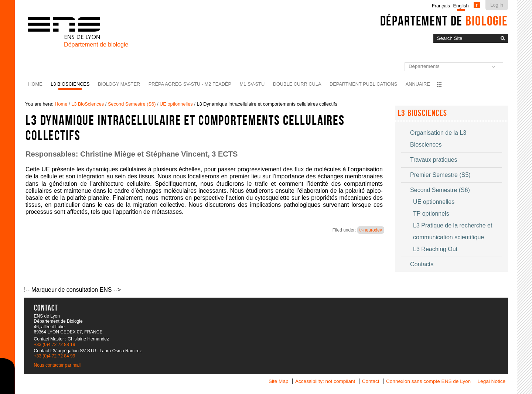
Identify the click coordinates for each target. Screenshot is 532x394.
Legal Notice (492, 381)
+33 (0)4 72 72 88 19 (55, 345)
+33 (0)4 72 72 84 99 (55, 356)
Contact (371, 381)
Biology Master (119, 84)
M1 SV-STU (252, 84)
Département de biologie (96, 44)
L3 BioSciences (70, 84)
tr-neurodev (371, 230)
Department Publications (363, 84)
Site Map (279, 381)
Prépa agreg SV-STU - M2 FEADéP (190, 84)
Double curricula (297, 84)
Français (441, 6)
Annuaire (418, 84)
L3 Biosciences (422, 113)
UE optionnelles (176, 104)
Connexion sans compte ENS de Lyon (428, 381)
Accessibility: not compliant (325, 381)
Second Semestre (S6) (132, 104)
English (461, 6)
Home (35, 84)
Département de (444, 21)
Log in (497, 5)
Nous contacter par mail (57, 365)
